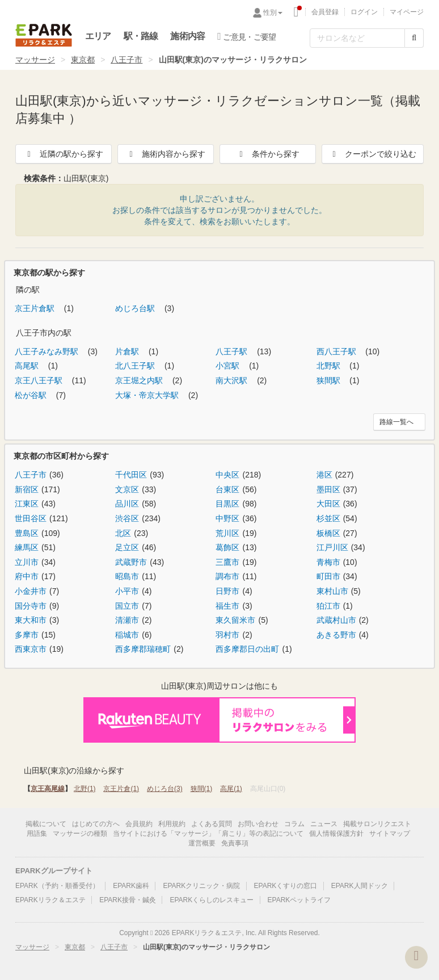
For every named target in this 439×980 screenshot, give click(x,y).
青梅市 (328, 562)
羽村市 (227, 635)
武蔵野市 (131, 562)
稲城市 (127, 635)
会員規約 (139, 824)
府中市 (27, 576)
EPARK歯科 (131, 886)
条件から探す (268, 154)
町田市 (328, 576)
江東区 (27, 504)
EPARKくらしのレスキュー (212, 900)
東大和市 (31, 620)
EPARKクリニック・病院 (201, 886)
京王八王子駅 (40, 380)
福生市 (227, 606)
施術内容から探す (166, 154)
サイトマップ (390, 834)
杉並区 (328, 518)
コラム (294, 824)
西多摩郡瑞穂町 (143, 649)
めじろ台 (165, 789)
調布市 (227, 576)
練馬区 (27, 547)
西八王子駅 (337, 351)
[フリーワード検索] (357, 38)
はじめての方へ (96, 824)
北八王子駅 (136, 366)
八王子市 (126, 60)
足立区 (127, 547)
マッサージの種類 (80, 834)
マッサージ (35, 60)
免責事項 (235, 843)
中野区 (227, 518)
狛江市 (328, 606)
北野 (85, 789)
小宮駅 (229, 366)
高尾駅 (28, 366)
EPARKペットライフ (299, 900)
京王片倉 (121, 789)
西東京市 (31, 649)
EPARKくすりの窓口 (286, 886)
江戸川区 (332, 547)
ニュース (324, 824)
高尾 (231, 789)
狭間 (202, 789)
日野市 (227, 591)
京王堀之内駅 (140, 380)
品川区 (127, 504)
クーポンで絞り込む (373, 154)
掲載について (46, 824)
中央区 (227, 475)
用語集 (37, 834)
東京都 (83, 60)
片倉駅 (128, 351)
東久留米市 (235, 620)
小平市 (127, 591)
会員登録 (325, 12)
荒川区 (227, 533)
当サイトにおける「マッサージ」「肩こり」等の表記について (208, 834)
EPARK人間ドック (360, 886)
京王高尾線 (48, 789)
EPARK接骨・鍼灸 (128, 900)
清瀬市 (127, 620)
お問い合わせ (258, 824)
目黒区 (227, 504)
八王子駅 (233, 351)
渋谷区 (127, 518)
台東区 (227, 489)
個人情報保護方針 (336, 834)
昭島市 (127, 576)
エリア (98, 36)
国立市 (127, 606)
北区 (123, 533)
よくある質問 (212, 824)
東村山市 (332, 591)
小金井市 (31, 591)
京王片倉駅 (36, 308)
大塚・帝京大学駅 (148, 395)
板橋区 (328, 533)
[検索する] (414, 38)
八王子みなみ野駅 (48, 351)
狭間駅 (330, 380)
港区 (324, 475)
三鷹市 (227, 562)
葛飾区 (227, 547)
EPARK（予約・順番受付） (57, 886)
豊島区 (27, 533)
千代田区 (131, 475)
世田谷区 (31, 518)
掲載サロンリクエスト (377, 824)
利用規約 (172, 824)
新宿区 (27, 489)
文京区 (127, 489)
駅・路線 (141, 36)
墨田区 (328, 489)
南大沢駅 (233, 380)
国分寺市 (31, 606)
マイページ (407, 12)
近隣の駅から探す (64, 154)
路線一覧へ (396, 422)
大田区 (328, 504)
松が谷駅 (32, 395)
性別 (273, 12)
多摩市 (27, 635)
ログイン (364, 12)
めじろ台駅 (136, 308)
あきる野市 (336, 635)
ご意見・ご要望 (246, 36)
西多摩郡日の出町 (247, 649)
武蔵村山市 (336, 620)
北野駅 (330, 366)
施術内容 (187, 36)
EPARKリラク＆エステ (44, 35)
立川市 (27, 562)
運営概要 (202, 843)
